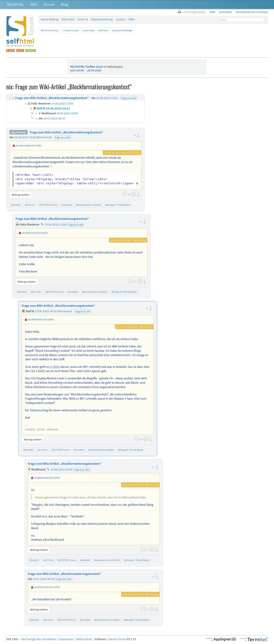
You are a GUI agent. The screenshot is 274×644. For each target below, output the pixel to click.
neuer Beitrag (50, 19)
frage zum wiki (62, 137)
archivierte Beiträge (122, 30)
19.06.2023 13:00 (56, 225)
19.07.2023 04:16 (44, 579)
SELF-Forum (18, 132)
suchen (120, 19)
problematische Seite (28, 145)
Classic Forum (117, 639)
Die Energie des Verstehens (39, 639)
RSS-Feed (103, 30)
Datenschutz (84, 639)
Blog (64, 4)
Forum (49, 4)
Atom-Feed (89, 30)
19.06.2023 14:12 (46, 311)
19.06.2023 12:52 (25, 137)
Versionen (44, 137)
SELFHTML (15, 4)
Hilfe (131, 19)
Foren (81, 19)
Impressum (66, 639)
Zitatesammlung (102, 19)
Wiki (34, 4)
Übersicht (68, 19)
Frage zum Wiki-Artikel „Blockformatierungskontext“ (67, 132)
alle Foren (30, 205)
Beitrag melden (21, 195)
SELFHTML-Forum (50, 30)
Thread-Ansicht (71, 30)
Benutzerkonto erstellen (89, 205)
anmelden (67, 205)
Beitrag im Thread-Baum (118, 205)
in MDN (55, 367)
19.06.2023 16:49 (62, 469)
